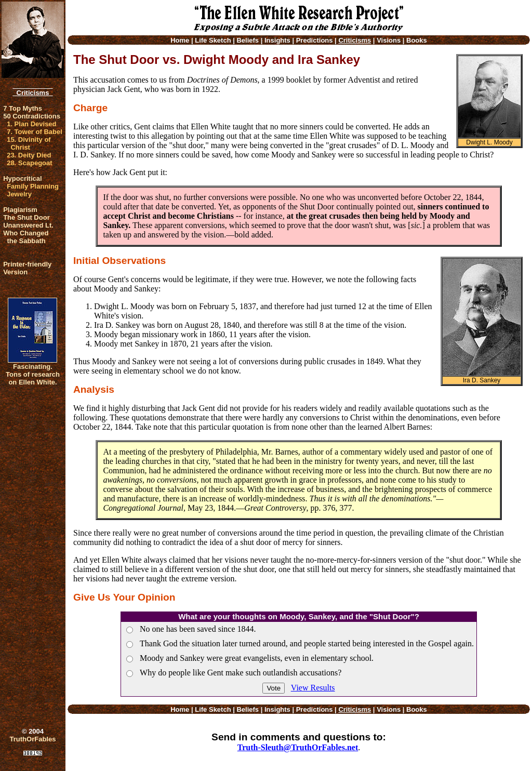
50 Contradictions (32, 116)
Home (180, 40)
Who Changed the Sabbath (26, 237)
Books (417, 40)
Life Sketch (213, 40)
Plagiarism (20, 210)
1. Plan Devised (31, 124)
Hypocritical (22, 178)
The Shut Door (26, 217)
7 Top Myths (23, 108)
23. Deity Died (29, 155)
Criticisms (32, 93)
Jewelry (19, 194)
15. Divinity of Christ (29, 143)
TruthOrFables (33, 739)
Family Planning (33, 186)
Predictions (315, 40)
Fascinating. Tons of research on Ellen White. (33, 374)
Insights (277, 40)
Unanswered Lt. (28, 225)
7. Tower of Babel (35, 132)
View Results (313, 688)
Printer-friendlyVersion (27, 268)
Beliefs (248, 40)
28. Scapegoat (29, 163)
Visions (389, 40)
